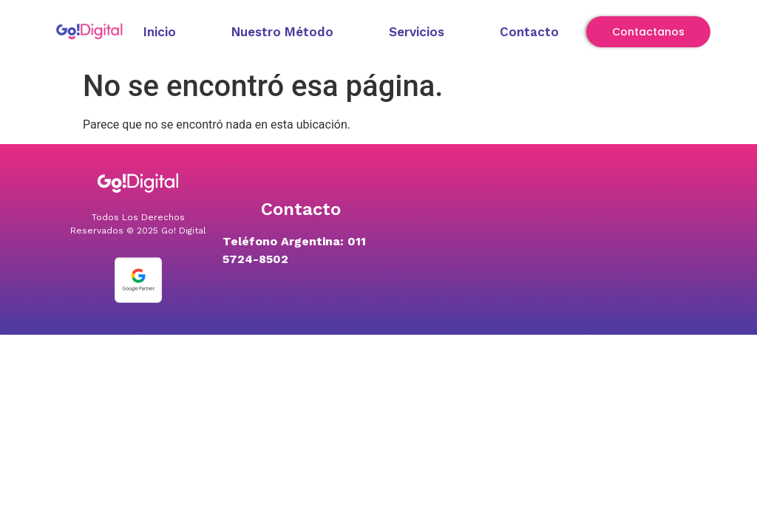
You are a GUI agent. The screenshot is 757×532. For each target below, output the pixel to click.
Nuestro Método (282, 32)
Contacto (529, 32)
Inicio (160, 32)
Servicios (417, 32)
